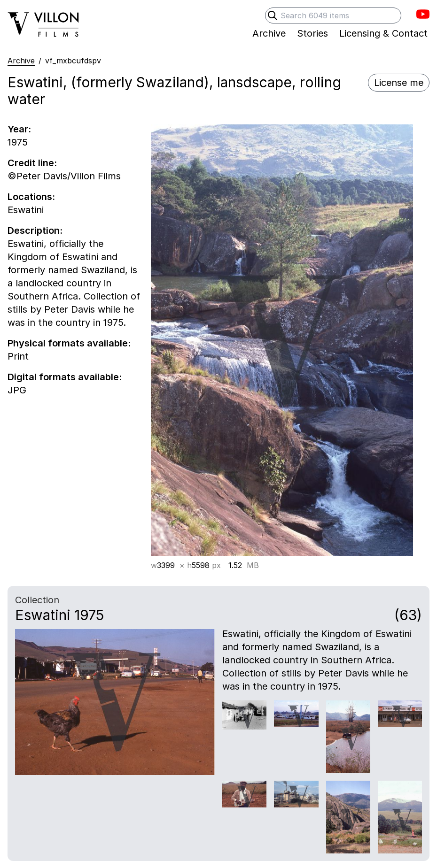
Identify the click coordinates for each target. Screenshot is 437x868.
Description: (35, 230)
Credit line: (32, 163)
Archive (21, 61)
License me (399, 83)
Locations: (31, 197)
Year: (19, 129)
